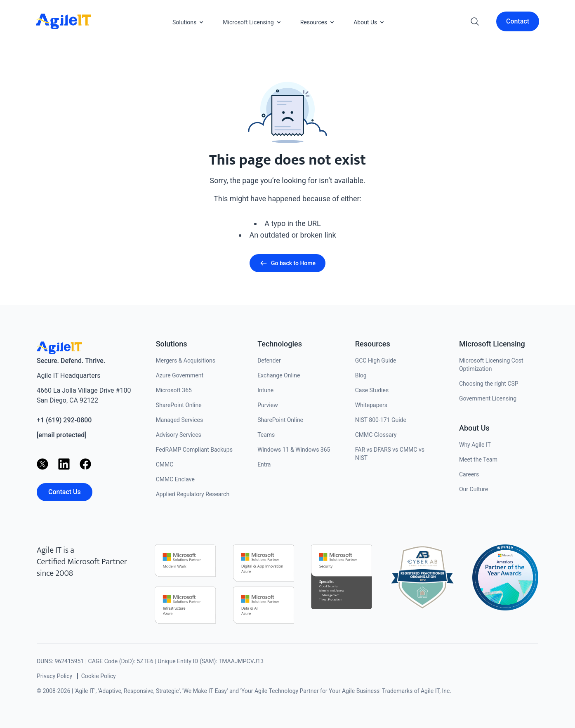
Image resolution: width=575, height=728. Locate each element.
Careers (469, 474)
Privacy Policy (54, 676)
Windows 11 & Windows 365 (294, 450)
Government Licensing (488, 398)
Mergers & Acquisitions (186, 360)
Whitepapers (371, 405)
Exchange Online (279, 375)
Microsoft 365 (174, 390)
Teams (266, 435)
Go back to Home (287, 263)
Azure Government (180, 375)
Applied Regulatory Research (193, 494)
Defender (269, 360)
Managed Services (180, 420)
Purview (268, 405)
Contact (518, 21)
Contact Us (65, 492)
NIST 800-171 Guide (381, 420)
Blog (361, 375)
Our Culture (474, 489)
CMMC (165, 464)
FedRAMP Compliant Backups (194, 450)
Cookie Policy (99, 676)
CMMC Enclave (175, 479)
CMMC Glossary (376, 435)
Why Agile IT (475, 445)
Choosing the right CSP (489, 384)
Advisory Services (179, 435)
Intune (265, 390)
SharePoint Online (179, 405)
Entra (264, 464)
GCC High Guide (376, 360)
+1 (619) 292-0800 (64, 420)
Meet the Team (478, 459)
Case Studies (372, 390)
